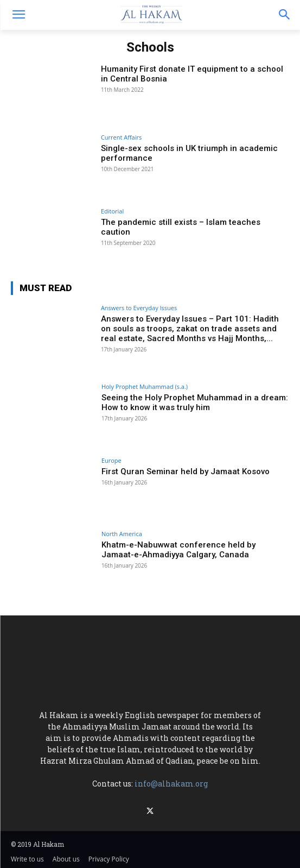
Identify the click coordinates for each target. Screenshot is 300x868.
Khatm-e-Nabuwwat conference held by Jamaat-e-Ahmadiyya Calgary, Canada (178, 550)
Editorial (112, 211)
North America (122, 534)
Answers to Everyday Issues (139, 308)
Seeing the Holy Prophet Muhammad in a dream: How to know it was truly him (195, 402)
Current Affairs (121, 137)
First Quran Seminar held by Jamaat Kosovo (186, 471)
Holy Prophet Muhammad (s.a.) (145, 386)
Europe (111, 460)
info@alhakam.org (171, 784)
